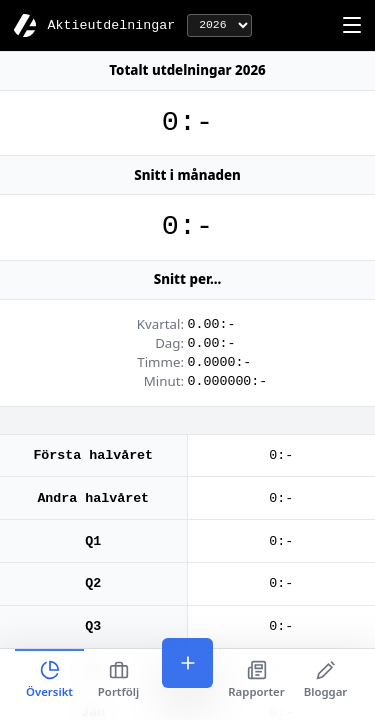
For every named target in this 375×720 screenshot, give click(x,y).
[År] (219, 26)
